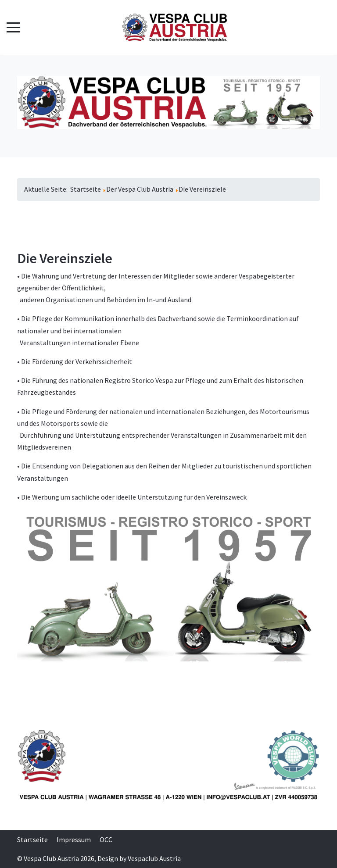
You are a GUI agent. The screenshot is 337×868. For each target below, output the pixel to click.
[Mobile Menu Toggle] (13, 28)
